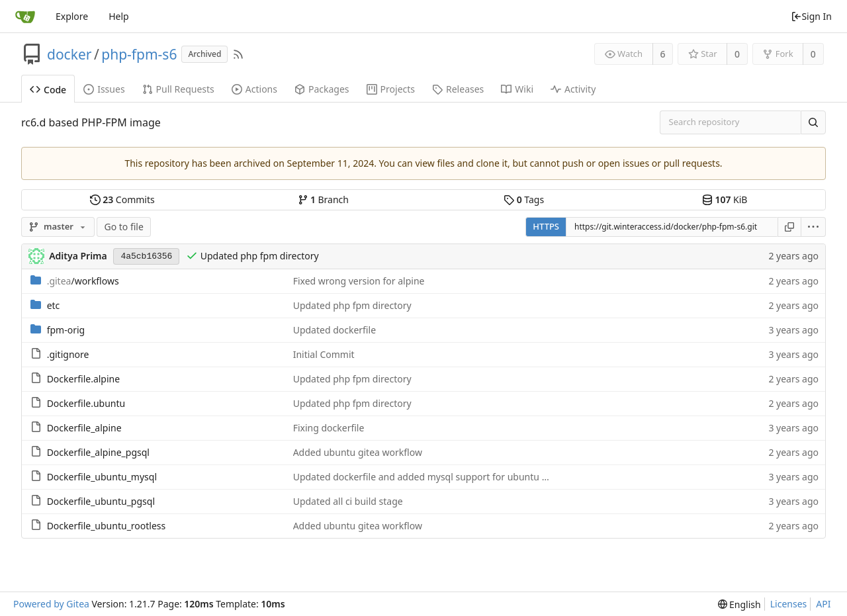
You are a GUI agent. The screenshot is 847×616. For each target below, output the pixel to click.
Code (48, 90)
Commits (122, 199)
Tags (524, 199)
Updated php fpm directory (260, 256)
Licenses (789, 604)
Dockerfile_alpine (84, 428)
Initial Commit (324, 354)
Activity (573, 89)
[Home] (25, 17)
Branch (324, 199)
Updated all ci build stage (348, 501)
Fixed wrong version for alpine (359, 281)
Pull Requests (178, 89)
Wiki (517, 89)
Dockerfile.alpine (84, 379)
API (823, 604)
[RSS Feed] (238, 54)
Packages (322, 89)
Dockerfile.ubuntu (86, 403)
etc (54, 305)
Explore (72, 16)
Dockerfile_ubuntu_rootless (107, 526)
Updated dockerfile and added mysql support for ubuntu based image (445, 477)
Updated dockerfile (334, 330)
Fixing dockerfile (329, 428)
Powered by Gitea (51, 604)
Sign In (811, 16)
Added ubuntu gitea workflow (358, 452)
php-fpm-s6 (139, 54)
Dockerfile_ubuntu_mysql (102, 477)
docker (69, 54)
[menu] (814, 227)
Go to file (123, 227)
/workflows (83, 281)
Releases (458, 89)
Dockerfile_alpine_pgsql (98, 452)
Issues (104, 89)
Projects (391, 89)
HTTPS (546, 226)
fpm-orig (66, 330)
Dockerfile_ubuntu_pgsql (101, 501)
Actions (254, 89)
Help (119, 16)
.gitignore (68, 354)
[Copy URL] (789, 227)
